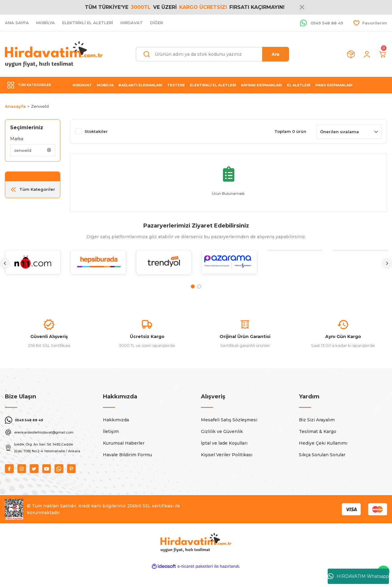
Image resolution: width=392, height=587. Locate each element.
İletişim (111, 446)
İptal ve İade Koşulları (224, 458)
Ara (275, 54)
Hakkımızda (116, 435)
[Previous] (5, 263)
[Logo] (54, 54)
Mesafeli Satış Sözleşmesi (229, 435)
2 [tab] (199, 286)
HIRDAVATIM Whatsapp (358, 576)
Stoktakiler (96, 131)
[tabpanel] (33, 267)
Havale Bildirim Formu (127, 470)
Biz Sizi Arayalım (317, 435)
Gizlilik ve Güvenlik (222, 446)
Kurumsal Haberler (124, 458)
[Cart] (383, 54)
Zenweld (40, 106)
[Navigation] (33, 85)
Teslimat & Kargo (318, 446)
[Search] (212, 54)
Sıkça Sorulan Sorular (322, 470)
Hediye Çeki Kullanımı (323, 458)
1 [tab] (193, 286)
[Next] (387, 263)
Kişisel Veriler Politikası (227, 470)
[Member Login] (367, 54)
